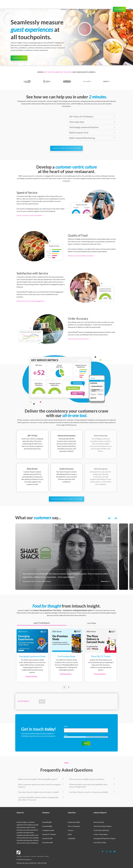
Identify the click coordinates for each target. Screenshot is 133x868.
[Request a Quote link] (19, 58)
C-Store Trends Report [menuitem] (101, 830)
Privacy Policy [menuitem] (19, 852)
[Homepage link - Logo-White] (18, 849)
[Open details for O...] (66, 655)
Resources (83, 4)
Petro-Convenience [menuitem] (74, 822)
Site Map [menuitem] (47, 852)
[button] (130, 4)
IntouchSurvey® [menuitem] (47, 838)
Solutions (64, 4)
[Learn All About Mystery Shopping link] (66, 148)
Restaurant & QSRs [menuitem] (74, 818)
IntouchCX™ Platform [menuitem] (49, 830)
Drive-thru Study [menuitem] (99, 818)
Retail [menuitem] (70, 830)
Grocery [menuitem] (71, 826)
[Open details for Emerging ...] (32, 655)
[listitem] (66, 557)
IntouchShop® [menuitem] (47, 818)
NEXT (86, 739)
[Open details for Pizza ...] (101, 655)
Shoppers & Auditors (104, 4)
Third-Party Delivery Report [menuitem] (103, 822)
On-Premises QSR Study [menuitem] (101, 826)
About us (92, 4)
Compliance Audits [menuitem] (48, 826)
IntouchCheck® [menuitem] (47, 834)
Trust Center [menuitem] (33, 852)
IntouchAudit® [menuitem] (47, 822)
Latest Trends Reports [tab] (42, 623)
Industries (73, 4)
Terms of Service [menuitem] (27, 852)
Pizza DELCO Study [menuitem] (100, 838)
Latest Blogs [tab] (91, 623)
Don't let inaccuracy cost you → (79, 339)
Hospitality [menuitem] (71, 834)
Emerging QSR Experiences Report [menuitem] (105, 834)
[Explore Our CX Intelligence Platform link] (67, 499)
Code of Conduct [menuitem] (40, 852)
